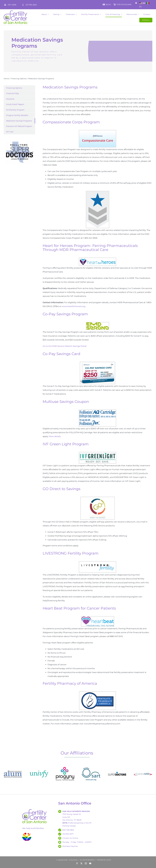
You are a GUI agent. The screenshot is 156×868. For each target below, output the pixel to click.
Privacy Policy (73, 860)
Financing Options (14, 88)
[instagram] (86, 863)
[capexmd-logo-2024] (143, 766)
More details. (55, 436)
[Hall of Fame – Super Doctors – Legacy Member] (19, 141)
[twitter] (81, 863)
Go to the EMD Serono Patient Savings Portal (65, 346)
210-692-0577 (68, 834)
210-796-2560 (31, 5)
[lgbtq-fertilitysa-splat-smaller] (27, 833)
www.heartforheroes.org (74, 306)
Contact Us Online (70, 838)
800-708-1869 (68, 830)
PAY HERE (12, 5)
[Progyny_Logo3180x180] (65, 766)
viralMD (109, 860)
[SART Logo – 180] (91, 766)
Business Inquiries (70, 846)
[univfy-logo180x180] (39, 766)
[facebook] (77, 863)
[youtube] (90, 863)
